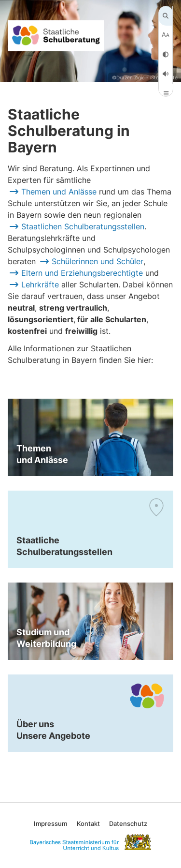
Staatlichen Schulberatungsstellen (83, 226)
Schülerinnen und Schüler (97, 261)
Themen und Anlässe (59, 192)
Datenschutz (128, 823)
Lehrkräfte (40, 284)
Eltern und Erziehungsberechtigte (82, 273)
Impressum (50, 823)
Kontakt (88, 823)
